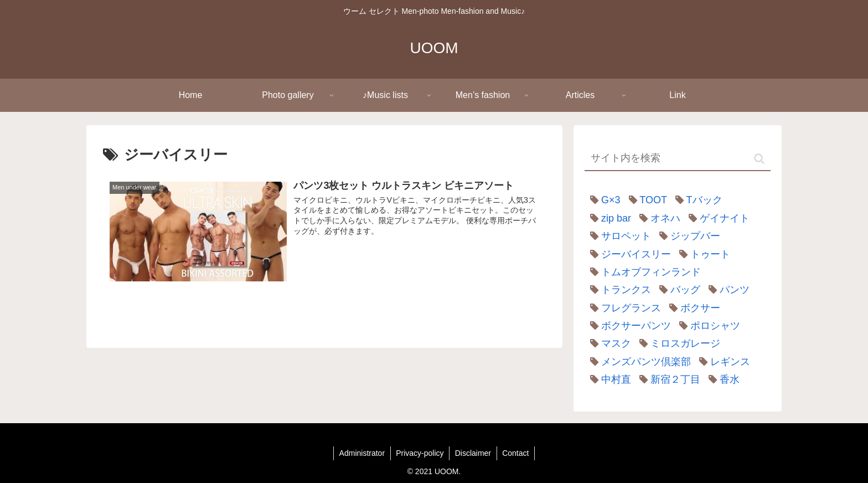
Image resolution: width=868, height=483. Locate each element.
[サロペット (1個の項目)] (618, 236)
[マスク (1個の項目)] (608, 343)
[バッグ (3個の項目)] (677, 290)
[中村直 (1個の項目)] (608, 379)
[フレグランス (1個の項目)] (623, 308)
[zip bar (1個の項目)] (608, 218)
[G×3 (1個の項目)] (603, 200)
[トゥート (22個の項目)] (702, 254)
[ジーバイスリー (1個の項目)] (628, 254)
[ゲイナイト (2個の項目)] (716, 218)
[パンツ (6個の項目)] (726, 290)
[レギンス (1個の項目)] (722, 362)
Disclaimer (473, 453)
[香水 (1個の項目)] (721, 379)
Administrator (361, 453)
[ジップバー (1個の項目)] (687, 236)
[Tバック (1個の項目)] (696, 200)
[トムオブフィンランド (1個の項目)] (643, 272)
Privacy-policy (420, 453)
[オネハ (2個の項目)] (657, 218)
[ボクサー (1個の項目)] (692, 308)
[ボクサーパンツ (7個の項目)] (628, 326)
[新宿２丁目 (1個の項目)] (667, 379)
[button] (759, 159)
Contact (516, 453)
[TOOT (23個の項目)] (645, 200)
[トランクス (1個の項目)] (618, 290)
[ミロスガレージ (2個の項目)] (677, 343)
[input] (678, 159)
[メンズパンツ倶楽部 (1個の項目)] (638, 362)
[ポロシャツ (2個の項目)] (707, 326)
